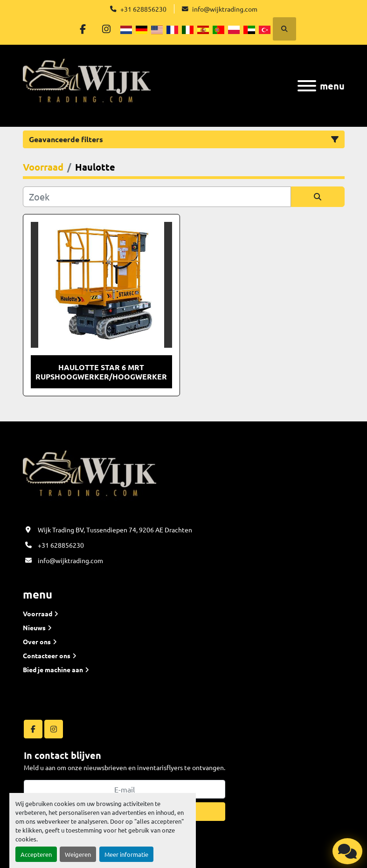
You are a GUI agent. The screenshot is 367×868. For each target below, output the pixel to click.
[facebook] (83, 29)
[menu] (307, 86)
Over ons (37, 641)
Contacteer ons (47, 655)
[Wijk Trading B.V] (90, 478)
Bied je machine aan (53, 669)
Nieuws (34, 627)
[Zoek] (157, 197)
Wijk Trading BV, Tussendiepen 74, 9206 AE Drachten (115, 530)
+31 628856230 (143, 9)
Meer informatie (126, 854)
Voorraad (38, 613)
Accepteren (36, 854)
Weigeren (78, 854)
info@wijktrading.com (225, 9)
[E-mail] (125, 789)
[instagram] (106, 29)
